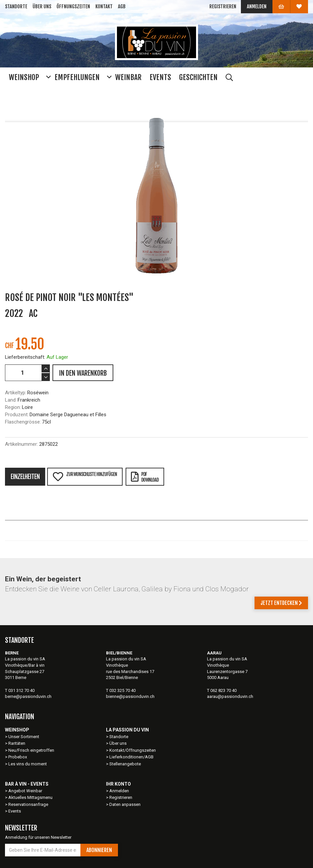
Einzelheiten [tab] (25, 477)
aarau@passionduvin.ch (230, 696)
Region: (13, 407)
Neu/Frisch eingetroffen (31, 750)
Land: (11, 400)
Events (15, 811)
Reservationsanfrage (28, 804)
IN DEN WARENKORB (83, 373)
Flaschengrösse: (23, 422)
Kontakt (104, 6)
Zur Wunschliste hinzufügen (85, 477)
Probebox (18, 757)
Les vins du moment (28, 764)
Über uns (42, 6)
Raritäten (17, 743)
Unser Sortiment (24, 737)
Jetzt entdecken (281, 603)
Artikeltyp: (16, 393)
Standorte (16, 6)
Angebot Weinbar (25, 791)
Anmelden (257, 6)
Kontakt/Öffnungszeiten (133, 750)
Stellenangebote (125, 764)
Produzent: (17, 415)
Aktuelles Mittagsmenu (30, 797)
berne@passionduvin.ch (28, 696)
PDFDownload (145, 477)
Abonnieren (99, 850)
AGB (122, 6)
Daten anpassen (125, 804)
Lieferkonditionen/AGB (131, 757)
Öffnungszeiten (73, 6)
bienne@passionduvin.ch (130, 696)
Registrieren (223, 6)
